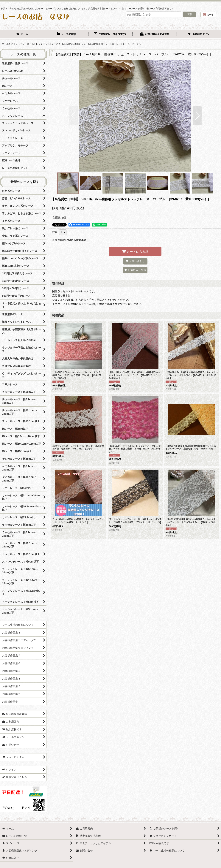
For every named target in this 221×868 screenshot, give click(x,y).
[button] (73, 116)
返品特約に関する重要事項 (69, 240)
